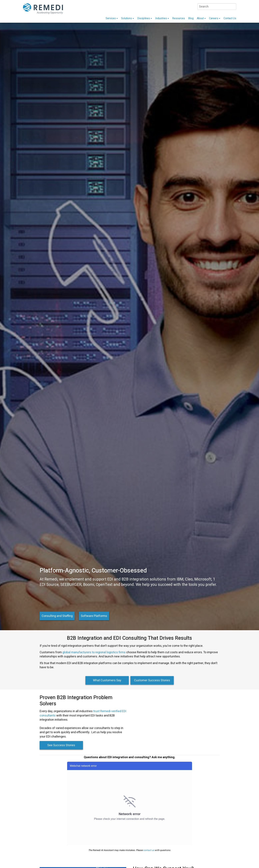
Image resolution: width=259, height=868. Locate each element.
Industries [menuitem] (161, 18)
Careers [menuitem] (214, 18)
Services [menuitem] (111, 18)
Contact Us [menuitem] (230, 18)
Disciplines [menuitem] (144, 18)
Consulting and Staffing (57, 616)
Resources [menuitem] (179, 18)
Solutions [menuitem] (127, 18)
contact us (149, 850)
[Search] (217, 7)
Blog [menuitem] (191, 18)
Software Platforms (94, 616)
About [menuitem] (200, 18)
